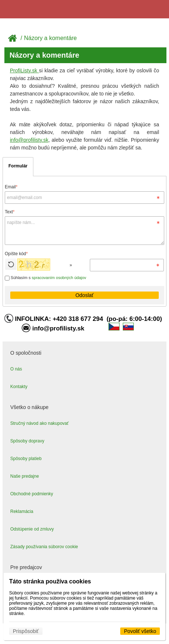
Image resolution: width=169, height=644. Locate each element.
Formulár (18, 166)
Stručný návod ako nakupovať (39, 423)
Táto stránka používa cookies (50, 581)
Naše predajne (25, 476)
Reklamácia (22, 511)
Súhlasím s (45, 278)
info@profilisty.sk (29, 140)
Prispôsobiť (26, 631)
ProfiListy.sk (24, 70)
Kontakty (19, 387)
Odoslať (85, 295)
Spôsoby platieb (26, 459)
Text (10, 212)
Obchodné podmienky (32, 494)
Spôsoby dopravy (27, 441)
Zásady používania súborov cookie (44, 547)
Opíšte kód (16, 254)
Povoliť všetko (140, 631)
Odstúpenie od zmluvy (32, 529)
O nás (16, 369)
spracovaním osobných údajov (59, 278)
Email (11, 187)
